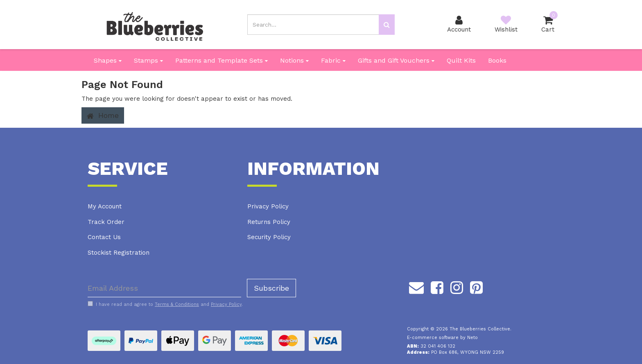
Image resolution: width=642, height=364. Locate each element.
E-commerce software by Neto (442, 338)
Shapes (108, 60)
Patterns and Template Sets (222, 60)
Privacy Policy (268, 206)
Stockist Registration (119, 253)
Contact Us (104, 237)
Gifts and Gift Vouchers (396, 60)
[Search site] (387, 25)
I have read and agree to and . (165, 304)
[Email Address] (164, 288)
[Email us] (416, 286)
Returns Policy (269, 222)
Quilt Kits (461, 60)
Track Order (106, 222)
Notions (294, 60)
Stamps (148, 60)
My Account (105, 206)
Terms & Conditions (177, 304)
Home (103, 115)
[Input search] (313, 25)
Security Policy (269, 237)
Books (497, 60)
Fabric (333, 60)
